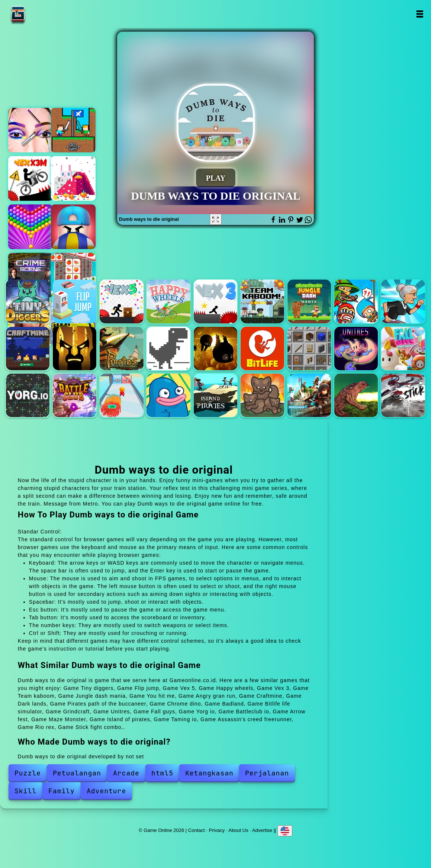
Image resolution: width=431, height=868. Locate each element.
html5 (162, 773)
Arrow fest (121, 395)
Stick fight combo (403, 395)
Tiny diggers (28, 301)
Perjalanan (267, 773)
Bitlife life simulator (262, 349)
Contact (197, 830)
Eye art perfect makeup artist (30, 130)
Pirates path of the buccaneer (121, 349)
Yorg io (28, 395)
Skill (25, 791)
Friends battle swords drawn (73, 130)
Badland (215, 349)
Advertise (262, 830)
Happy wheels (168, 301)
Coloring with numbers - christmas (73, 178)
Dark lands (75, 349)
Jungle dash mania (309, 301)
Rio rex (356, 395)
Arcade (126, 773)
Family (62, 791)
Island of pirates (215, 395)
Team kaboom (262, 301)
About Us (238, 830)
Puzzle (28, 773)
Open (419, 14)
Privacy (217, 830)
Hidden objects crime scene (30, 275)
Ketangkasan (209, 773)
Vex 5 (121, 301)
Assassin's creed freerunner (309, 395)
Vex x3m (30, 178)
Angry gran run (403, 301)
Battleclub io (75, 395)
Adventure (106, 791)
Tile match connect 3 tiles (73, 275)
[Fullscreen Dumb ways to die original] (216, 219)
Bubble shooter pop (30, 227)
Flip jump (75, 301)
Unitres (356, 349)
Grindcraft (309, 349)
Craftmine (28, 349)
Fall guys (403, 349)
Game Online (41, 14)
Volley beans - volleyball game (73, 227)
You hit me (356, 301)
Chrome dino (168, 349)
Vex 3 (215, 301)
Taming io (262, 395)
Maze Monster (168, 395)
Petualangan (77, 773)
